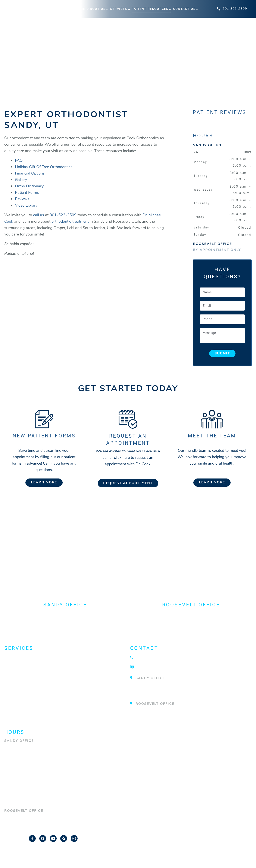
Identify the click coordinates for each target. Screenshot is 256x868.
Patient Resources (150, 9)
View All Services (26, 714)
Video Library (26, 205)
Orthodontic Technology (36, 689)
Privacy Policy (166, 854)
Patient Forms (27, 193)
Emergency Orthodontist (35, 673)
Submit (222, 353)
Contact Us (184, 9)
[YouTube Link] (53, 838)
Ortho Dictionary (29, 186)
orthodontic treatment (70, 221)
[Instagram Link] (74, 838)
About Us (96, 9)
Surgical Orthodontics (34, 697)
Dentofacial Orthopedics (36, 665)
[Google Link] (43, 838)
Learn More (44, 482)
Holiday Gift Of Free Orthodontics (44, 167)
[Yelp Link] (64, 838)
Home (80, 9)
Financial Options (30, 173)
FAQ (19, 160)
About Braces (21, 657)
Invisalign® (19, 681)
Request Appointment (128, 483)
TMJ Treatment (22, 705)
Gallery (21, 180)
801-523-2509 (232, 9)
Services (119, 9)
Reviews (22, 199)
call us (39, 215)
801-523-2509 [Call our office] (63, 215)
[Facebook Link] (32, 838)
